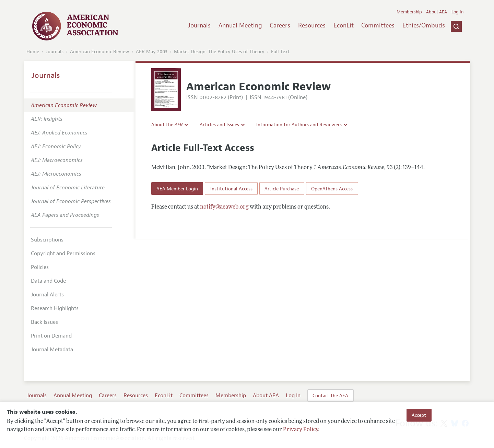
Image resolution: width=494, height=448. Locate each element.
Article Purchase (282, 189)
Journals (199, 25)
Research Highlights (55, 308)
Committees (378, 25)
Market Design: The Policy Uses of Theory (219, 52)
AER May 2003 (152, 52)
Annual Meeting (240, 25)
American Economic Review (100, 52)
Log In (457, 12)
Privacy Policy (301, 430)
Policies (40, 267)
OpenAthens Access (332, 189)
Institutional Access (231, 189)
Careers (280, 25)
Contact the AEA (330, 396)
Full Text (280, 52)
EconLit (344, 25)
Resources (312, 25)
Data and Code (48, 281)
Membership (409, 12)
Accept (419, 415)
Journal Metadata (52, 350)
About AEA (437, 12)
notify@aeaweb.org (224, 207)
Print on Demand (51, 336)
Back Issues (44, 322)
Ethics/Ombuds (424, 25)
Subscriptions (47, 240)
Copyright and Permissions (63, 254)
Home (33, 52)
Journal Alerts (47, 295)
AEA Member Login (177, 189)
